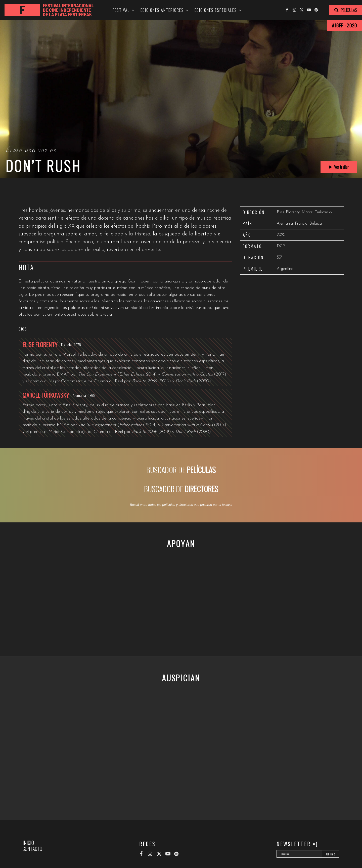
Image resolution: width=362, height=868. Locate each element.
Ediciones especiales (216, 10)
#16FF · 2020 (344, 25)
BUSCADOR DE (181, 470)
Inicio (28, 843)
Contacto (32, 849)
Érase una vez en (31, 150)
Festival (121, 10)
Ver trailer (339, 167)
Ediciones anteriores (162, 10)
